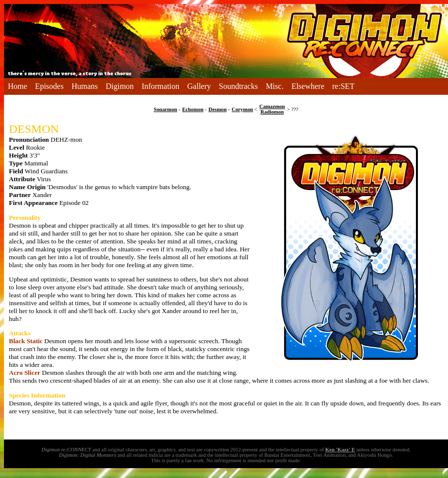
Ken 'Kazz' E (340, 450)
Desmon (218, 109)
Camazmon (272, 106)
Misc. (275, 86)
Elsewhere (308, 86)
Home (18, 86)
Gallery (199, 86)
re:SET (343, 86)
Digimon (120, 86)
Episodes (49, 86)
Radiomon (272, 112)
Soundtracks (239, 86)
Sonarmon (166, 109)
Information (160, 86)
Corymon (243, 109)
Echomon (193, 109)
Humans (85, 86)
